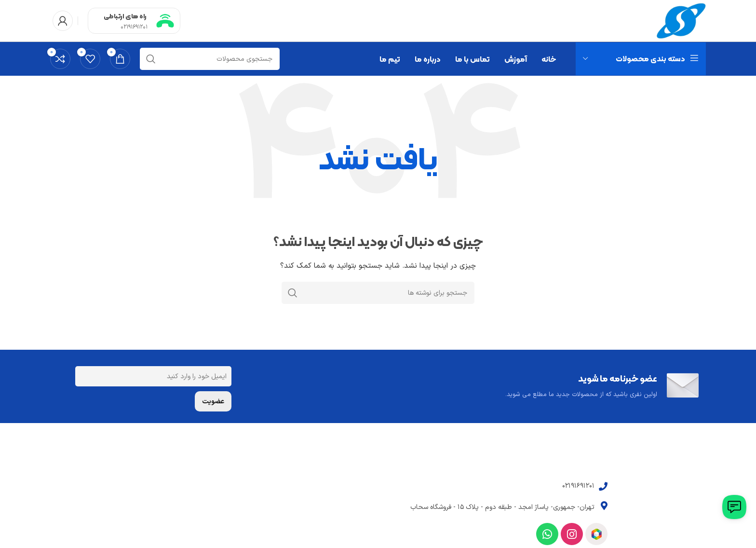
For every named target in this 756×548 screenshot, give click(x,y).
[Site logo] (680, 21)
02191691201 (134, 28)
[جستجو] (210, 61)
